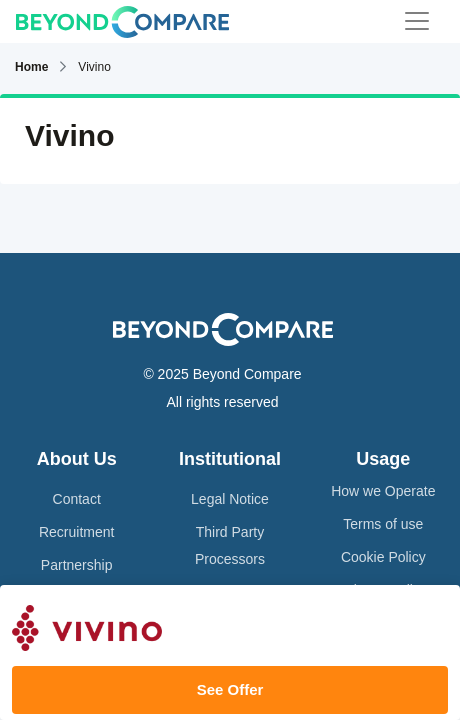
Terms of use (383, 524)
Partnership (77, 565)
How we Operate (383, 491)
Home (31, 67)
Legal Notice (230, 499)
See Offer (230, 689)
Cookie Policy (383, 557)
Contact (77, 499)
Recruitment (76, 532)
